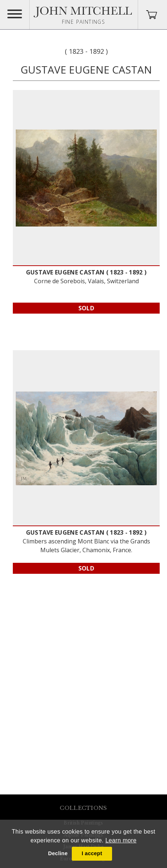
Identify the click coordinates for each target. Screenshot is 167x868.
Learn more (121, 840)
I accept (92, 853)
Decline (58, 853)
